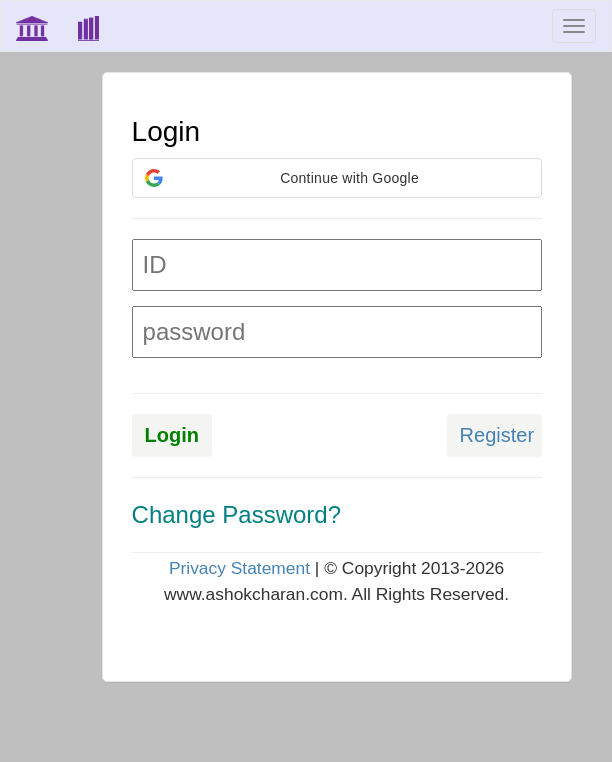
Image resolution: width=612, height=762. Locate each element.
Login (172, 435)
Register (497, 435)
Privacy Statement (239, 568)
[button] (337, 178)
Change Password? (236, 514)
